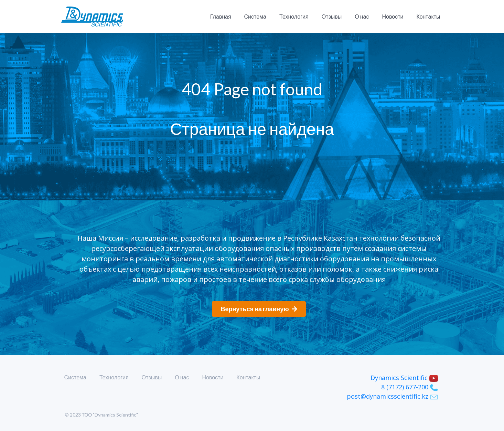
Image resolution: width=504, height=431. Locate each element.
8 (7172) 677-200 (410, 387)
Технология (294, 16)
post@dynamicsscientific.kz (392, 396)
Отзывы (332, 16)
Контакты (428, 16)
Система (255, 16)
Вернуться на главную (259, 309)
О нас (362, 16)
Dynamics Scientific (404, 378)
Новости (393, 16)
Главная (221, 16)
